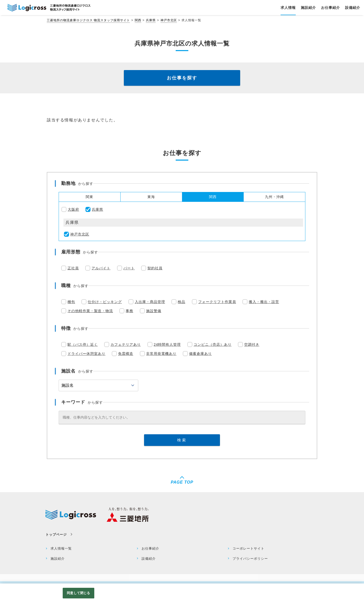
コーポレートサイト (248, 548)
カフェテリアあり (126, 344)
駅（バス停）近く (83, 344)
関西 (138, 20)
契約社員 (155, 268)
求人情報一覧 (61, 548)
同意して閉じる (78, 593)
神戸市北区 (169, 20)
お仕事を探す (182, 78)
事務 (129, 311)
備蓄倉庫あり (200, 354)
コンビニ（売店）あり (213, 344)
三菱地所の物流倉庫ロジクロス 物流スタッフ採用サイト (88, 20)
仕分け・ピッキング (105, 302)
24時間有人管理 (167, 344)
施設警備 (154, 311)
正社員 (73, 268)
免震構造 (126, 354)
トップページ (56, 535)
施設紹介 (58, 559)
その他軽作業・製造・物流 (90, 311)
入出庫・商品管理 (150, 302)
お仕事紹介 (150, 548)
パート (129, 268)
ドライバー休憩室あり (86, 354)
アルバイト (101, 268)
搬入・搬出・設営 (264, 302)
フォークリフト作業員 (217, 302)
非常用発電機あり (161, 354)
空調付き (252, 344)
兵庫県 (151, 20)
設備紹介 (149, 559)
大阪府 (73, 209)
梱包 (71, 302)
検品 (181, 302)
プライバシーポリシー (250, 559)
